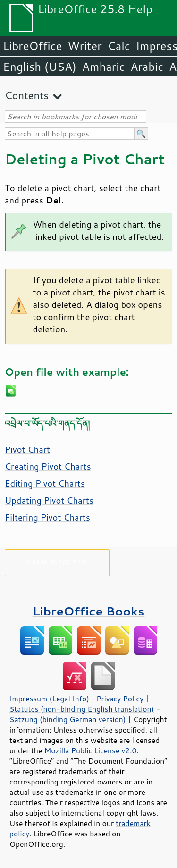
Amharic (103, 67)
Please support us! (57, 561)
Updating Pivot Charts (49, 500)
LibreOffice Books (89, 611)
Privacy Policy (120, 699)
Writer (84, 46)
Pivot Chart (27, 449)
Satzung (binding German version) (68, 719)
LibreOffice (32, 46)
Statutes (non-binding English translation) (82, 709)
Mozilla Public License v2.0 (91, 750)
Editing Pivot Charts (45, 483)
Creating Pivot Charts (48, 466)
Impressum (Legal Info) (49, 699)
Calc (119, 46)
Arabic (147, 67)
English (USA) (40, 67)
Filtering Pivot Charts (47, 517)
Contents (27, 95)
